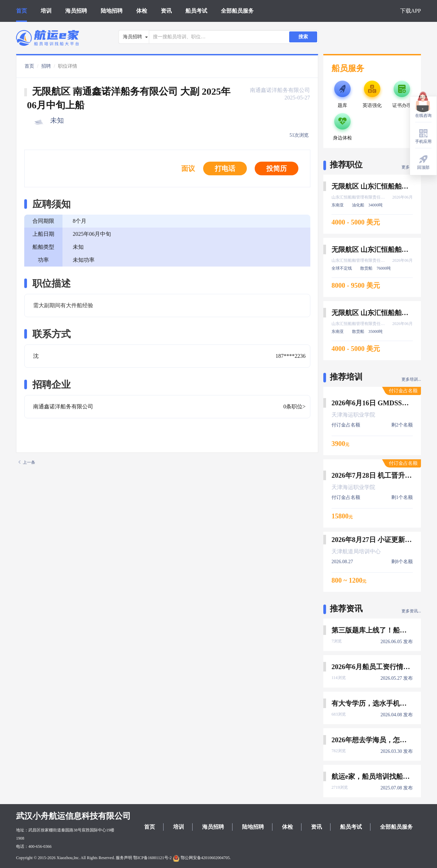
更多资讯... (411, 611)
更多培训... (411, 379)
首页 (22, 11)
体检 (142, 11)
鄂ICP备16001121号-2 (152, 858)
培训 (46, 11)
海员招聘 (76, 11)
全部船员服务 (237, 11)
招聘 (46, 66)
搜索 (303, 37)
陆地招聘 (112, 11)
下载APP (411, 11)
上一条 (27, 462)
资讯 (166, 11)
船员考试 (196, 11)
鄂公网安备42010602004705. (202, 858)
